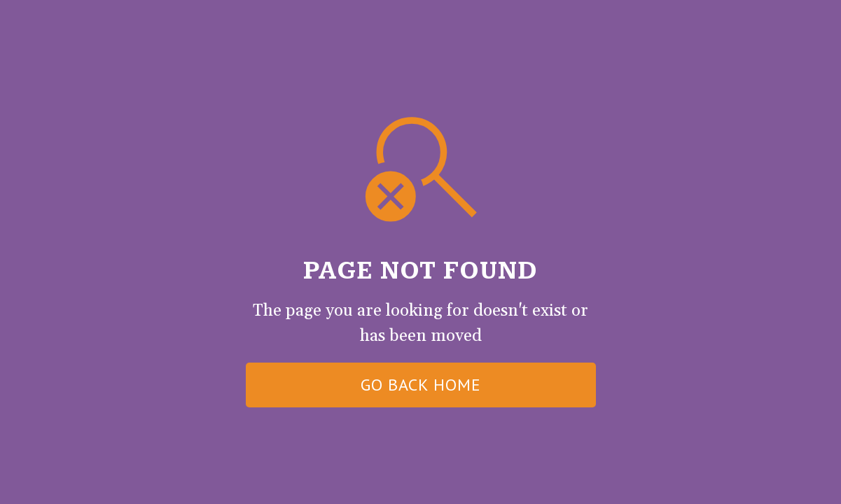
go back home (421, 385)
